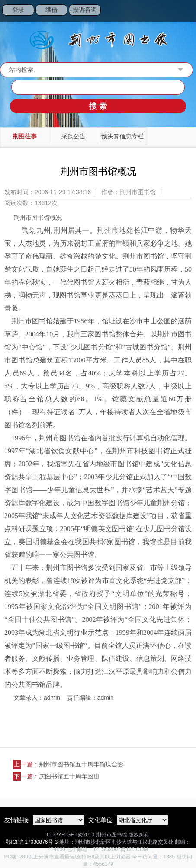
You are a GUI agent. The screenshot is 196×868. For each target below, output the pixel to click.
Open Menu (185, 11)
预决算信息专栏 (122, 136)
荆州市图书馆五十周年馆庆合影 (81, 764)
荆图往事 (25, 136)
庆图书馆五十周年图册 (69, 776)
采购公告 (74, 136)
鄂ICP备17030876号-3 (32, 842)
